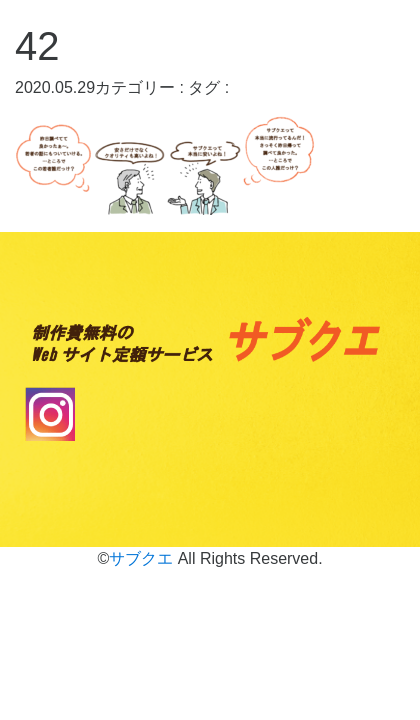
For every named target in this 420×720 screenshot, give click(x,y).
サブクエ (141, 558)
